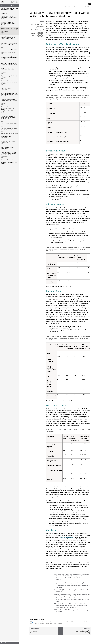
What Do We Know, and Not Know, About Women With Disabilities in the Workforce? (10, 31)
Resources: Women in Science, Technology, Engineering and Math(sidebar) (10, 148)
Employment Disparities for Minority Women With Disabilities (10, 83)
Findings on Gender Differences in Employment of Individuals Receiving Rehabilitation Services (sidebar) (10, 163)
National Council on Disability (68, 537)
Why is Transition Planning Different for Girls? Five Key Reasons (10, 110)
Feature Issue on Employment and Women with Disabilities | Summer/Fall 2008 (9, 10)
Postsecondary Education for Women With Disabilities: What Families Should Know (10, 119)
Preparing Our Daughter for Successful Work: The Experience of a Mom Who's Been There (10, 102)
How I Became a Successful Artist (10, 125)
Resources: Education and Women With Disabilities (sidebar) (10, 130)
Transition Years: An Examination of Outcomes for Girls (10, 89)
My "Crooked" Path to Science (10, 142)
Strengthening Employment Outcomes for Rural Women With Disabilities (10, 58)
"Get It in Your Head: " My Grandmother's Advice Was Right (10, 18)
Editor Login (4, 643)
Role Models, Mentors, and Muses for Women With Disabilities (10, 45)
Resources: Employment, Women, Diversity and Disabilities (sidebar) (10, 65)
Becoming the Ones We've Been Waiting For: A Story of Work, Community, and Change (10, 39)
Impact (13, 5)
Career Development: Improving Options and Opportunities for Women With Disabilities (10, 155)
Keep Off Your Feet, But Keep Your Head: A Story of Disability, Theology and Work (10, 136)
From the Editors (5, 14)
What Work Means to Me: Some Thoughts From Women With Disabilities (10, 24)
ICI (2, 5)
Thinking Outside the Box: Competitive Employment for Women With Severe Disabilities (10, 71)
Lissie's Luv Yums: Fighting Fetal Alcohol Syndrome (10, 52)
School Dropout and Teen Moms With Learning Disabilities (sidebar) (10, 95)
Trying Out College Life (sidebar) (10, 77)
